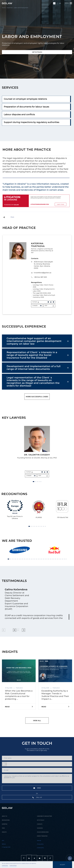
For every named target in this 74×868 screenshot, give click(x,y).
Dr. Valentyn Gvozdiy (37, 455)
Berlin (4, 844)
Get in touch (37, 52)
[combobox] (5, 764)
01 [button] (15, 630)
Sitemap (39, 841)
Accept (62, 865)
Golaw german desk (43, 832)
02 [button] (18, 630)
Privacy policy (40, 844)
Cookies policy (5, 866)
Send (37, 788)
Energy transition (42, 836)
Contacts (40, 824)
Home (4, 8)
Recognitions (6, 820)
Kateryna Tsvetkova (38, 245)
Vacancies (40, 828)
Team (3, 828)
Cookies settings (13, 866)
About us (4, 816)
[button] (68, 418)
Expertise (10, 8)
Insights (4, 832)
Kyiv (3, 841)
